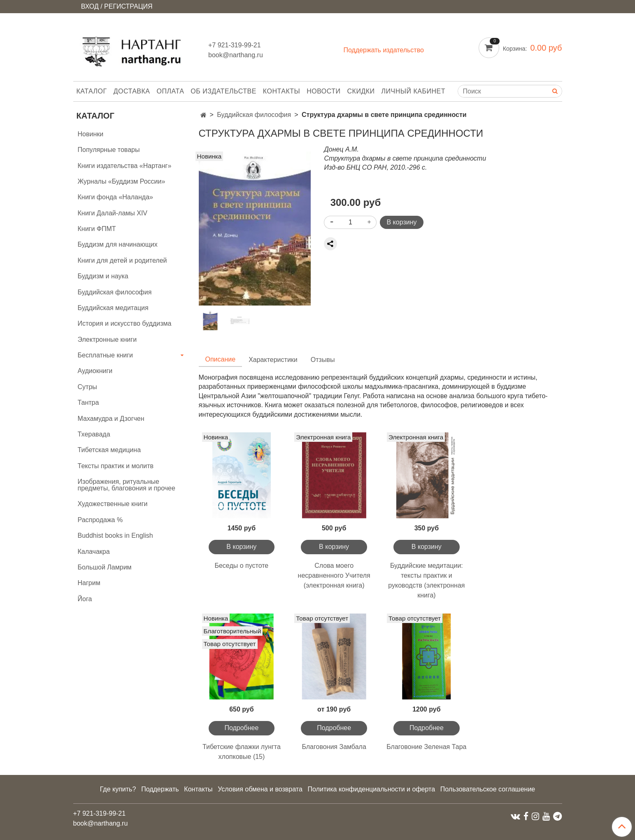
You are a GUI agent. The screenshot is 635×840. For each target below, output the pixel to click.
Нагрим (89, 583)
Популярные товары (109, 150)
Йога (85, 599)
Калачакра (94, 552)
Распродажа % (100, 520)
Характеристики (273, 360)
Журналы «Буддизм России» (122, 181)
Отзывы (323, 360)
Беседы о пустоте (241, 566)
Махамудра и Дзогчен (111, 419)
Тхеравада (94, 434)
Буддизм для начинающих (118, 244)
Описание (221, 359)
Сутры (87, 387)
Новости (323, 91)
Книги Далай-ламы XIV (113, 213)
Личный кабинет (413, 91)
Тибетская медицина (109, 450)
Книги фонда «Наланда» (115, 197)
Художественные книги (113, 504)
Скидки (361, 91)
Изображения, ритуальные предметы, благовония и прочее (127, 485)
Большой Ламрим (105, 567)
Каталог (92, 91)
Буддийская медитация (113, 308)
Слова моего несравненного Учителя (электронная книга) (334, 575)
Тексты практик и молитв (116, 466)
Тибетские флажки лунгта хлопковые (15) (242, 752)
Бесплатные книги (106, 355)
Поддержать (160, 789)
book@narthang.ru (236, 55)
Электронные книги (107, 339)
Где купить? (118, 789)
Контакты (281, 91)
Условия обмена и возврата (260, 789)
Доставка (132, 91)
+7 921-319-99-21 (235, 45)
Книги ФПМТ (97, 229)
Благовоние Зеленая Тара (426, 747)
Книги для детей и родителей (122, 260)
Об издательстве (223, 91)
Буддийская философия (254, 115)
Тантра (88, 402)
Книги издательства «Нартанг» (125, 166)
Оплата (171, 91)
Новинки (91, 134)
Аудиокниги (95, 371)
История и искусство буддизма (125, 323)
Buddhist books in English (115, 535)
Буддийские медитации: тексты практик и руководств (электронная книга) (426, 580)
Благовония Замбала (334, 747)
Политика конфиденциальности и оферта (371, 789)
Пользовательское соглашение (488, 789)
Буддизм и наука (103, 276)
